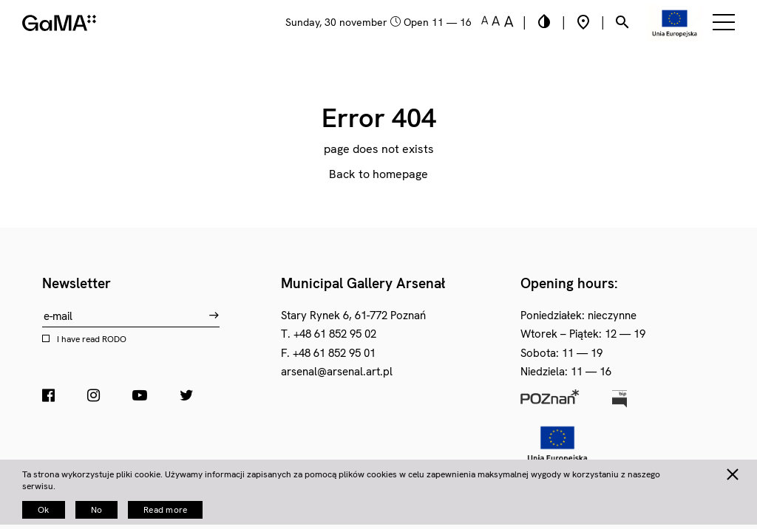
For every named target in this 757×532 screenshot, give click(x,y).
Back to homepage (378, 174)
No (97, 510)
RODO (114, 339)
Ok (44, 510)
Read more (165, 510)
